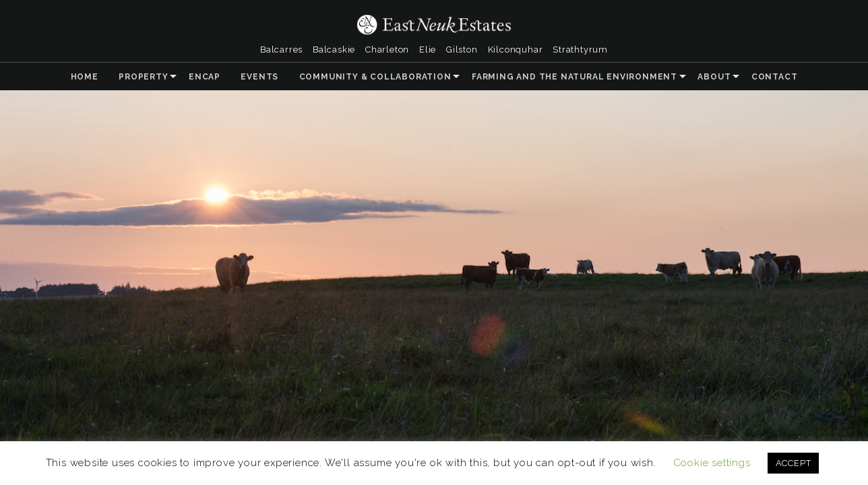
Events (259, 77)
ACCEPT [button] (794, 463)
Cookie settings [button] (712, 463)
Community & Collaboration (375, 77)
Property (143, 77)
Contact (775, 77)
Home (85, 77)
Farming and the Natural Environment (575, 77)
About (714, 77)
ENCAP (205, 77)
